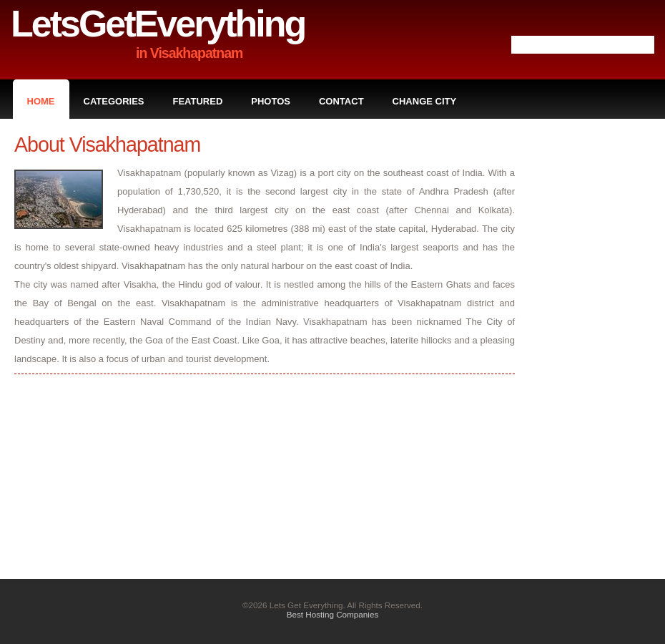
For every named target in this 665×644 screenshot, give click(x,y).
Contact (341, 101)
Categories (114, 101)
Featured (198, 101)
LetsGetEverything (158, 24)
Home (41, 101)
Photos (271, 101)
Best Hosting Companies (333, 614)
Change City (425, 101)
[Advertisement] (593, 348)
